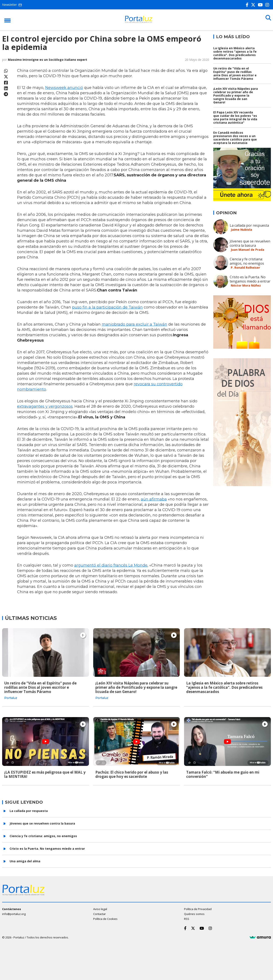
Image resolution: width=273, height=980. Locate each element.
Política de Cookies (105, 916)
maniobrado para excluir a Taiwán (134, 324)
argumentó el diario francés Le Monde (111, 565)
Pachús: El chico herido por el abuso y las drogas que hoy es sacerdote (132, 773)
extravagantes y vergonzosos (45, 406)
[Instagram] (268, 5)
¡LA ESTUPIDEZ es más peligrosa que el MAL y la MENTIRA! (45, 773)
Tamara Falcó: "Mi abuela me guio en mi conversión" (223, 773)
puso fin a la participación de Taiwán (107, 307)
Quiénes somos (194, 912)
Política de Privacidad (198, 907)
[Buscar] (267, 20)
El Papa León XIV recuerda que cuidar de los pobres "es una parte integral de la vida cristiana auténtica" (235, 117)
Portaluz (11, 698)
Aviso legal (100, 907)
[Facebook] (248, 5)
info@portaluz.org (14, 912)
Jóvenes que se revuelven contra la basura (250, 243)
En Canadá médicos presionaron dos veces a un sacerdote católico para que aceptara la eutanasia (235, 138)
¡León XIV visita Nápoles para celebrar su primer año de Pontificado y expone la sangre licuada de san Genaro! (236, 95)
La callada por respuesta (249, 225)
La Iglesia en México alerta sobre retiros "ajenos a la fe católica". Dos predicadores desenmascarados (235, 53)
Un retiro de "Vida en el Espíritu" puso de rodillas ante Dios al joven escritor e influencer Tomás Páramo (235, 73)
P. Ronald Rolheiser (245, 267)
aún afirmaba (154, 499)
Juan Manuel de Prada (248, 250)
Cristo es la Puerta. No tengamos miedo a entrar (250, 279)
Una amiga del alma (25, 859)
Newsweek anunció (64, 88)
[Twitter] (254, 5)
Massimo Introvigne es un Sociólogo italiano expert (48, 60)
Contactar (99, 912)
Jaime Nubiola (241, 230)
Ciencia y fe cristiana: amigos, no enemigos (247, 261)
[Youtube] (261, 5)
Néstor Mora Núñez (246, 285)
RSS (187, 916)
